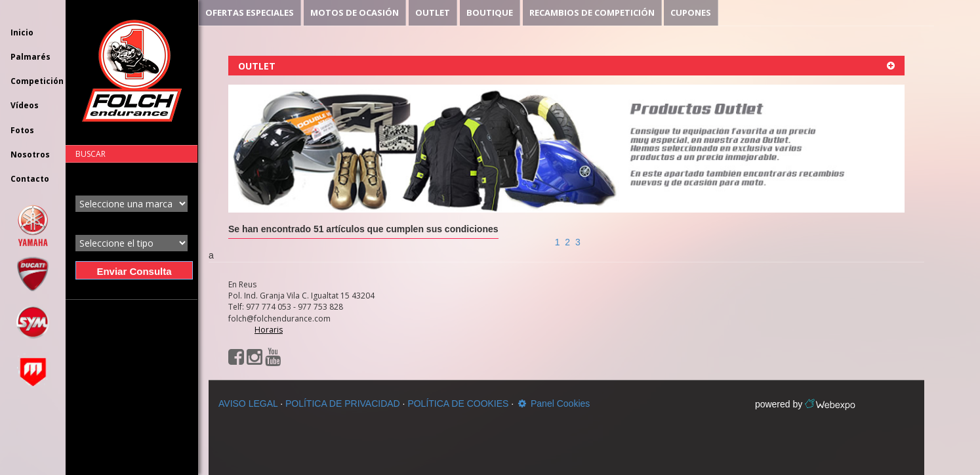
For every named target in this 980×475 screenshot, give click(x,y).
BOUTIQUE (490, 12)
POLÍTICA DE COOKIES (458, 403)
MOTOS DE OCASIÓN (355, 12)
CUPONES (691, 12)
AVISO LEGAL (248, 403)
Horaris (269, 330)
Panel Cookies (553, 403)
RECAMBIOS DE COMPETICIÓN (592, 12)
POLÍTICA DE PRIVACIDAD (343, 403)
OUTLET (433, 12)
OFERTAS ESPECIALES (250, 12)
